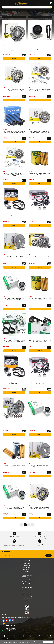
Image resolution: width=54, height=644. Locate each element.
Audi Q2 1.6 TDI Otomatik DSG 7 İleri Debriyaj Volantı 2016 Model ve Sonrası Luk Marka (14, 257)
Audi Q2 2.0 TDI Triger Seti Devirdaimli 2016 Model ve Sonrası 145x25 (40, 383)
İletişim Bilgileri (27, 565)
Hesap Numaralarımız (27, 582)
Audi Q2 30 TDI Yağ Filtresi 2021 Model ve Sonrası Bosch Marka (14, 466)
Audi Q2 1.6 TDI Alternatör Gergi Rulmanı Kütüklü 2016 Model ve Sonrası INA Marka (14, 299)
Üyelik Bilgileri (27, 592)
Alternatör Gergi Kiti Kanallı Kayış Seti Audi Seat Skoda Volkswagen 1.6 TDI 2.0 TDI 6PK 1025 (40, 48)
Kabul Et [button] (48, 642)
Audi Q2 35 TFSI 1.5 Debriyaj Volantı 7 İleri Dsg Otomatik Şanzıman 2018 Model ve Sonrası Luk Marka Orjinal (14, 49)
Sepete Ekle (14, 58)
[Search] (27, 7)
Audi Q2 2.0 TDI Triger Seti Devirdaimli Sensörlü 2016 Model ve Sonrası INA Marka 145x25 (14, 341)
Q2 (11, 13)
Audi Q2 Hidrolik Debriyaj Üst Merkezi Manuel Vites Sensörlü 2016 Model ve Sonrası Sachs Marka (14, 132)
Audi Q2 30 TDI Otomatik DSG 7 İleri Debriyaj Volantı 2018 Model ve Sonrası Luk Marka (40, 466)
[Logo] (21, 4)
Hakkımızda (27, 564)
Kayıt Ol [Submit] (49, 555)
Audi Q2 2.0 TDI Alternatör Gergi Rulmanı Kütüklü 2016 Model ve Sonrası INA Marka (40, 425)
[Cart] (51, 4)
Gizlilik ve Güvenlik (27, 568)
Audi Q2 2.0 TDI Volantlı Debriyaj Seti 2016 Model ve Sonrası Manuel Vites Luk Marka (14, 425)
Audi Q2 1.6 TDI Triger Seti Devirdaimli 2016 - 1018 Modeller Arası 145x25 (40, 216)
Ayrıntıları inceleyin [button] (24, 642)
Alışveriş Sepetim (27, 578)
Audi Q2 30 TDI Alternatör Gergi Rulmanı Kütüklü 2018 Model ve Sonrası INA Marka (14, 508)
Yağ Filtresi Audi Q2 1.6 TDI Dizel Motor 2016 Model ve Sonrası (40, 174)
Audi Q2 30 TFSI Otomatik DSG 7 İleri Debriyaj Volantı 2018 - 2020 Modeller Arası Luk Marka (40, 508)
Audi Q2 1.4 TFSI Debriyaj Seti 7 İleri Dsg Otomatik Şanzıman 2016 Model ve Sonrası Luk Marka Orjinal (14, 174)
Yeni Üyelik (27, 590)
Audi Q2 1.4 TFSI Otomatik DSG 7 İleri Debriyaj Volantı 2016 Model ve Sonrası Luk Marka (40, 132)
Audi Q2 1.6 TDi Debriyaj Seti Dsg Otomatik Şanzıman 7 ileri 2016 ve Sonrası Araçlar (40, 257)
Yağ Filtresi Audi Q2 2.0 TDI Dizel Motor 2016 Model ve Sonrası (40, 299)
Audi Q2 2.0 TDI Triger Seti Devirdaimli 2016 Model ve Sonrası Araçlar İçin (14, 383)
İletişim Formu (27, 572)
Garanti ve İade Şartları (27, 580)
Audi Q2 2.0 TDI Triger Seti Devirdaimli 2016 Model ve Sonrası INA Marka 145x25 (40, 341)
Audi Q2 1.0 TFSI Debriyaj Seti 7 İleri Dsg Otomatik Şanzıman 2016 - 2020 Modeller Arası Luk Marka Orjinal (40, 91)
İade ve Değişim (27, 570)
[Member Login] (38, 4)
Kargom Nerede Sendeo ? (27, 598)
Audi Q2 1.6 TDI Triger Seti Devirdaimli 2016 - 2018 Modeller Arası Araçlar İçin (14, 216)
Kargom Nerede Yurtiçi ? (27, 596)
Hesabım (27, 600)
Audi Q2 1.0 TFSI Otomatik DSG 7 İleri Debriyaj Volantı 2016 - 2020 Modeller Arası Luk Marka (14, 90)
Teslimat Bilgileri (27, 584)
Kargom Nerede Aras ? (27, 594)
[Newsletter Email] (27, 555)
